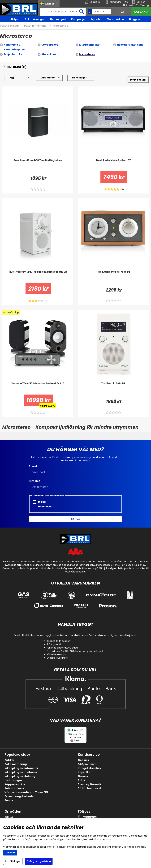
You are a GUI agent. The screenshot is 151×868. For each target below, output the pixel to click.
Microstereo (60, 26)
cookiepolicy (104, 840)
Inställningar (13, 861)
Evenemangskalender (20, 796)
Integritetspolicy (89, 768)
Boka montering (16, 764)
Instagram (89, 817)
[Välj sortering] (138, 80)
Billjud (15, 19)
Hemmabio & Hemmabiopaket (15, 47)
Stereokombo (50, 54)
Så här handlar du (90, 788)
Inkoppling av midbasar (21, 772)
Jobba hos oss (14, 788)
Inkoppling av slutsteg (20, 776)
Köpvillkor (85, 772)
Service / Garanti (89, 784)
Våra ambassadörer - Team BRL (26, 792)
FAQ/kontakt (87, 764)
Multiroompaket (90, 45)
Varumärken (115, 19)
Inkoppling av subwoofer (21, 768)
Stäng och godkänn (39, 861)
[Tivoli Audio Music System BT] (113, 165)
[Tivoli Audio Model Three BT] (113, 277)
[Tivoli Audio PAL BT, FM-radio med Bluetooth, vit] (38, 277)
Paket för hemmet (36, 26)
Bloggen (135, 19)
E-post (33, 466)
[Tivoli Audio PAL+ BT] (113, 388)
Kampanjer (78, 19)
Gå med (76, 519)
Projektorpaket (14, 54)
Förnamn (35, 481)
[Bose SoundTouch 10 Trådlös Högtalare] (38, 165)
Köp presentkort (16, 784)
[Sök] (63, 12)
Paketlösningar (35, 19)
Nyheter (97, 19)
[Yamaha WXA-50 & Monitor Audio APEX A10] (38, 388)
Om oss (83, 776)
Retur (82, 780)
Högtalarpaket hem (130, 45)
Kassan (141, 12)
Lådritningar (13, 780)
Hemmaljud (58, 19)
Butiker (9, 760)
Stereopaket (50, 45)
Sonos (9, 800)
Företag (144, 5)
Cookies (83, 760)
